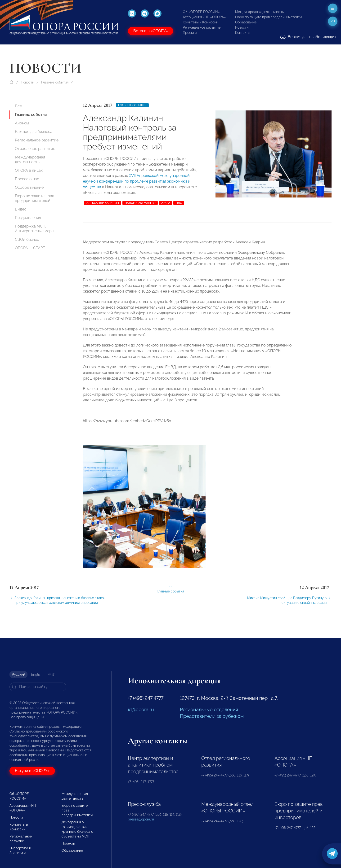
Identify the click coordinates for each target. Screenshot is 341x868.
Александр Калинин (103, 203)
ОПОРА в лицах (29, 170)
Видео (21, 209)
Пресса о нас (27, 179)
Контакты (243, 33)
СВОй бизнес (27, 239)
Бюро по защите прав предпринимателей (268, 17)
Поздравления (28, 218)
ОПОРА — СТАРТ (30, 248)
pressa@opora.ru (141, 819)
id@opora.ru (141, 710)
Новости (242, 27)
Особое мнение (29, 187)
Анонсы (22, 123)
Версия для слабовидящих (308, 37)
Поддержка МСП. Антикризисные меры (35, 229)
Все (18, 106)
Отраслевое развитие (35, 149)
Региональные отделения (209, 710)
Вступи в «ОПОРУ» (151, 31)
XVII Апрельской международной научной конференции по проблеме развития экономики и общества (137, 181)
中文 (52, 675)
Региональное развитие (202, 27)
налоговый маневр (140, 203)
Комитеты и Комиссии (200, 22)
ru (333, 21)
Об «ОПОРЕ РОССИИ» (201, 12)
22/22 (166, 203)
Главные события (55, 82)
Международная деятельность (260, 12)
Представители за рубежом (212, 716)
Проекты (190, 33)
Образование (246, 22)
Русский (18, 675)
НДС (179, 203)
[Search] (38, 687)
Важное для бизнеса (34, 132)
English (37, 675)
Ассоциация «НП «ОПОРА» (204, 17)
